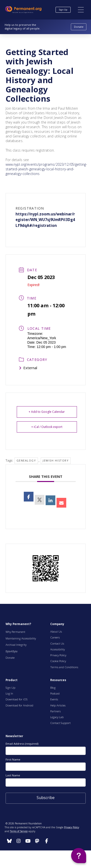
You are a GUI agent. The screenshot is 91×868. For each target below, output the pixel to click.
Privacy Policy (72, 827)
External (28, 368)
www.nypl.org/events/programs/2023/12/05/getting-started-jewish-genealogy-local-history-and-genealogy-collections (46, 169)
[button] (81, 10)
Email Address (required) (22, 744)
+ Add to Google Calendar (47, 412)
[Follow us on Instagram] (9, 841)
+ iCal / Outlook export (47, 427)
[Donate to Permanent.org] (79, 27)
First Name (13, 759)
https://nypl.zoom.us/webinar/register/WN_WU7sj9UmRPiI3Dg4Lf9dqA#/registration (45, 220)
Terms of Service (19, 831)
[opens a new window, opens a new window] (29, 497)
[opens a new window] (40, 500)
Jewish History (56, 460)
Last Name (13, 775)
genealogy (26, 460)
